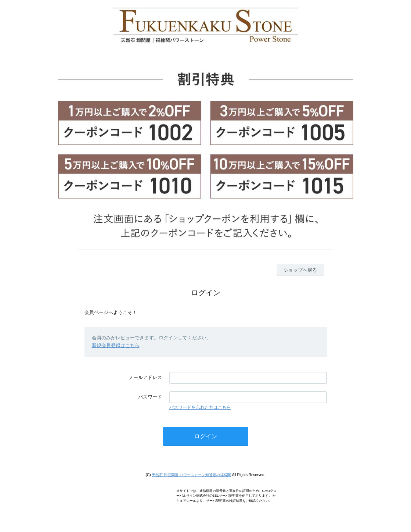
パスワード (150, 397)
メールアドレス (145, 377)
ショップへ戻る (300, 270)
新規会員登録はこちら (116, 345)
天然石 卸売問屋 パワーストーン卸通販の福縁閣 (191, 475)
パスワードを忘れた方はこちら (200, 407)
